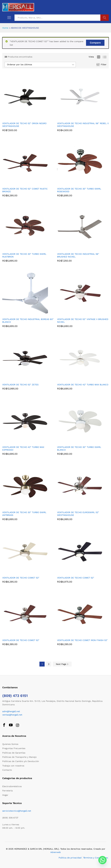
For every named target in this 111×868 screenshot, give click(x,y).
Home (5, 28)
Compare (95, 43)
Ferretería (7, 791)
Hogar (5, 795)
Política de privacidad (70, 858)
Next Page (62, 664)
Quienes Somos (10, 744)
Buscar (105, 18)
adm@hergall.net (11, 711)
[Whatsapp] (102, 860)
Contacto (7, 770)
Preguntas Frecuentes (14, 748)
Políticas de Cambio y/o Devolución (21, 761)
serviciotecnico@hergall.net (17, 811)
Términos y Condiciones (95, 858)
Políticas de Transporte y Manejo (19, 757)
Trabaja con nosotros (13, 766)
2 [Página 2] (49, 664)
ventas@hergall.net (12, 715)
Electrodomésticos (12, 786)
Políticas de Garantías (14, 753)
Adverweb (56, 852)
